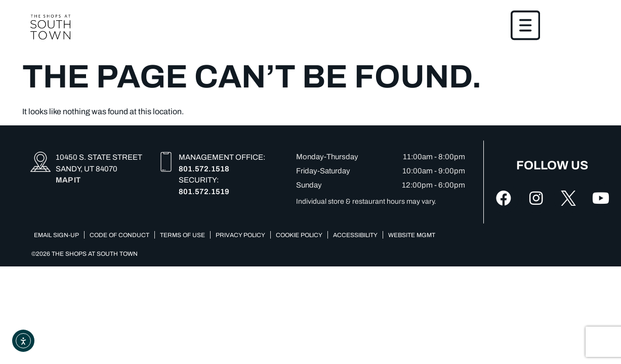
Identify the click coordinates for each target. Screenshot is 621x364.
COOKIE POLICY (299, 236)
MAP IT (68, 180)
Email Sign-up (56, 236)
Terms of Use (182, 236)
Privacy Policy (240, 236)
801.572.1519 (204, 192)
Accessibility (355, 236)
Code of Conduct (119, 236)
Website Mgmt (412, 236)
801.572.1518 (204, 169)
